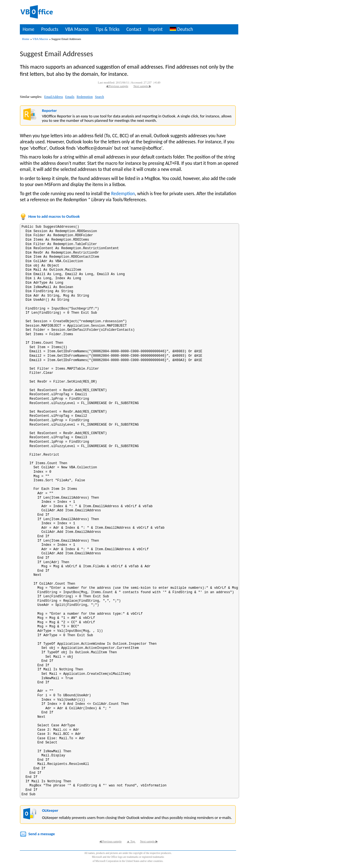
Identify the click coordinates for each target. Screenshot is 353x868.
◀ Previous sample (117, 86)
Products (50, 29)
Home (28, 29)
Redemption (85, 97)
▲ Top (131, 841)
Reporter (49, 111)
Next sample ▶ (142, 86)
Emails (70, 97)
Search (99, 97)
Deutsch (181, 29)
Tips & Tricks (107, 29)
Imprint (156, 29)
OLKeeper (50, 810)
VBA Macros (77, 29)
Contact (134, 29)
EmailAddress (54, 97)
